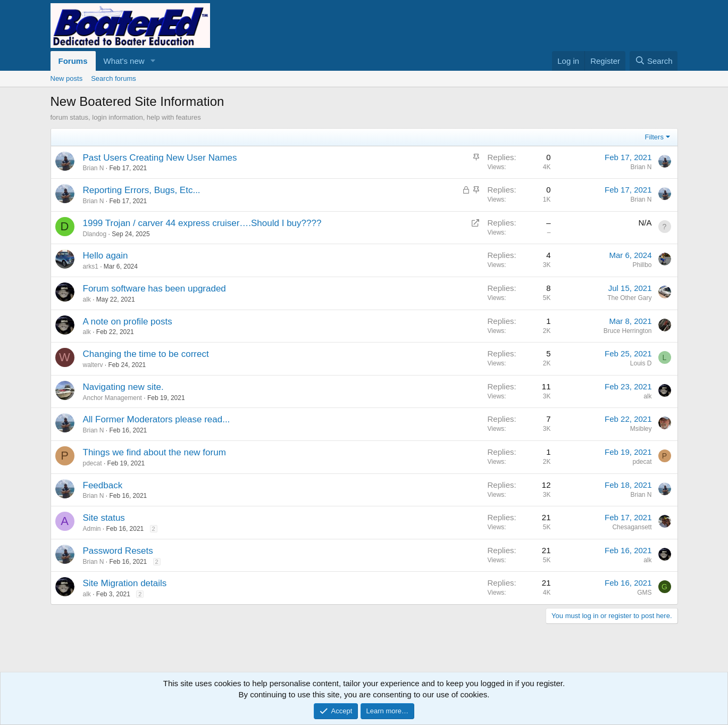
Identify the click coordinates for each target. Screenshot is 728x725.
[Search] (654, 61)
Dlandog (95, 234)
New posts (67, 78)
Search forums (114, 78)
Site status (104, 518)
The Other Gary (629, 298)
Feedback (103, 485)
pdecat (93, 463)
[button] (153, 61)
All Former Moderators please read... (157, 419)
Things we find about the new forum (154, 452)
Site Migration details (125, 583)
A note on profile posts (128, 322)
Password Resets (118, 551)
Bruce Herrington (628, 331)
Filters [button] (654, 137)
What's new (124, 61)
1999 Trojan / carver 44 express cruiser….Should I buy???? (202, 223)
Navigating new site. (123, 387)
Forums (73, 61)
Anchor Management (112, 398)
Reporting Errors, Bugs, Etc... (142, 190)
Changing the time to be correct (146, 354)
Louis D (641, 363)
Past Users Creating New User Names (160, 158)
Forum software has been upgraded (154, 289)
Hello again (106, 256)
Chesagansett (632, 527)
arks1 (91, 266)
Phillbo (642, 265)
